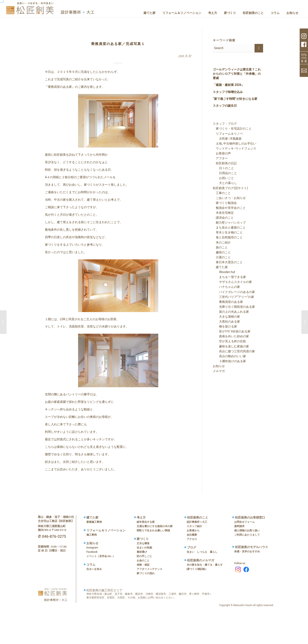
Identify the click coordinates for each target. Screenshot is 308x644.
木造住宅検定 (223, 213)
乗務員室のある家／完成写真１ (118, 44)
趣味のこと (222, 252)
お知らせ (219, 366)
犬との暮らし (225, 183)
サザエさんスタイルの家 (232, 282)
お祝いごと (224, 178)
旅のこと (220, 247)
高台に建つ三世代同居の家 (234, 351)
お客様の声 (222, 153)
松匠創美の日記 (225, 163)
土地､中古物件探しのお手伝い (235, 143)
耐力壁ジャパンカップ (229, 223)
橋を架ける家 (225, 326)
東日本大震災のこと (228, 262)
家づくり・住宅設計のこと (232, 129)
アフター (220, 158)
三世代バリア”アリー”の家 (234, 297)
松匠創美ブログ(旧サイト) (230, 188)
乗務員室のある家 (228, 302)
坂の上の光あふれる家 (231, 312)
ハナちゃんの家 (227, 287)
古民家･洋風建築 (227, 139)
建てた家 (220, 267)
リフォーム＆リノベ (228, 134)
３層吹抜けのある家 (230, 361)
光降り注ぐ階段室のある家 (234, 307)
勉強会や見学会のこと (229, 208)
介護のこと (222, 257)
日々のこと (224, 168)
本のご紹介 (222, 242)
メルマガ (219, 371)
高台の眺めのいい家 (230, 356)
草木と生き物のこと (228, 232)
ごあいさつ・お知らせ (229, 198)
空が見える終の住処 (230, 341)
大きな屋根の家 (227, 317)
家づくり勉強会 (225, 203)
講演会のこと (223, 218)
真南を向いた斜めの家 (231, 336)
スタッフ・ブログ (225, 124)
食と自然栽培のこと (228, 237)
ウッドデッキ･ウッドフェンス (235, 148)
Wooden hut (224, 272)
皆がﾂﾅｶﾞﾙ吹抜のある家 (232, 331)
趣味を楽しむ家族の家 (231, 346)
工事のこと (222, 193)
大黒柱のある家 (227, 321)
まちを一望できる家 (230, 277)
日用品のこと (225, 173)
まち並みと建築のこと (229, 227)
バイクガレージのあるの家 (234, 292)
